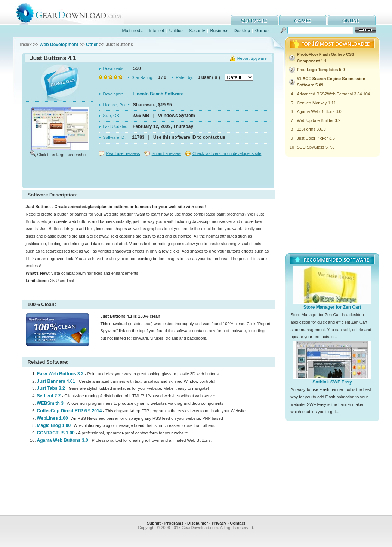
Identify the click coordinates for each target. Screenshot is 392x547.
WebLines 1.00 (53, 418)
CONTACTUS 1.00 (56, 433)
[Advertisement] (148, 174)
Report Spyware (252, 58)
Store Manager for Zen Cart (332, 307)
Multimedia (133, 31)
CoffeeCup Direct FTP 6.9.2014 (70, 411)
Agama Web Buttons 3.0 (63, 440)
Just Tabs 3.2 (51, 388)
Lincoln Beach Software (158, 94)
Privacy (219, 523)
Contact (237, 523)
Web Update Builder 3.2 (319, 120)
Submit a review (166, 153)
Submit (154, 523)
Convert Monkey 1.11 (317, 103)
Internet (156, 31)
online (352, 20)
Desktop (242, 31)
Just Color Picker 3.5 (316, 138)
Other (92, 45)
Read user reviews (123, 153)
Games (263, 31)
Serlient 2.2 (49, 396)
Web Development (59, 45)
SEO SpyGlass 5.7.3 (316, 147)
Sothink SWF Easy (332, 382)
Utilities (177, 31)
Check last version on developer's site (227, 153)
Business (219, 31)
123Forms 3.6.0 (311, 129)
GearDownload (74, 13)
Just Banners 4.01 (56, 381)
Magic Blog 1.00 (54, 425)
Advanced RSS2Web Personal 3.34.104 (334, 94)
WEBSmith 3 (50, 403)
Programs (174, 523)
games (303, 20)
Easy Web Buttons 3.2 (60, 374)
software (254, 20)
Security (197, 31)
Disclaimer (198, 523)
